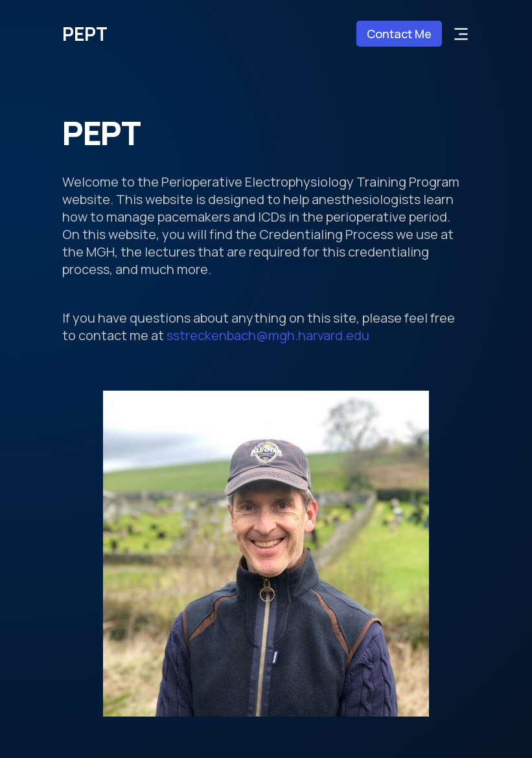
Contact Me (399, 34)
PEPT (85, 34)
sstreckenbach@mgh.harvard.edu (268, 335)
